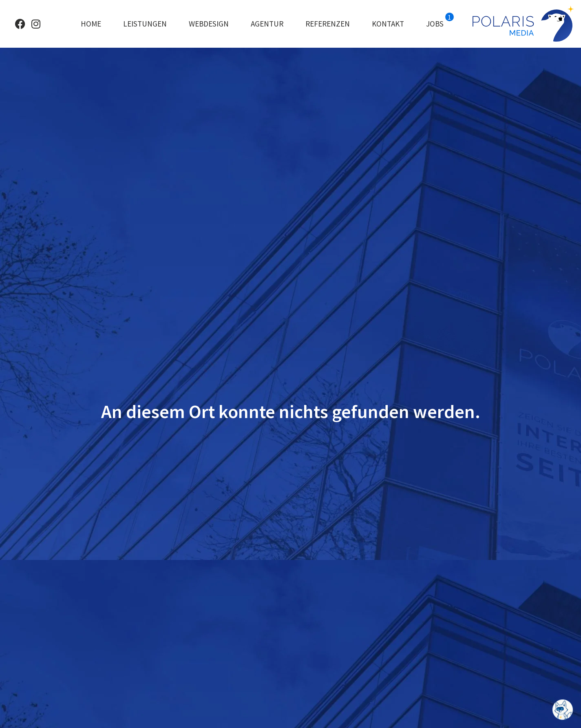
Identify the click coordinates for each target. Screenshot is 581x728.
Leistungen (145, 24)
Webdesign (209, 24)
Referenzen (328, 24)
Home (91, 24)
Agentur (267, 24)
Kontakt (388, 24)
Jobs (440, 21)
